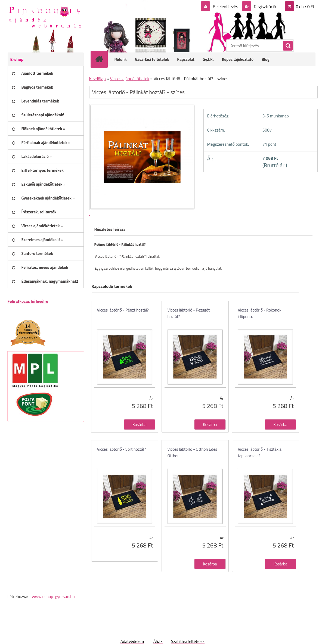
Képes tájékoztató (238, 59)
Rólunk (121, 59)
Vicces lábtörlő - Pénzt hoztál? (123, 310)
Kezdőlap (97, 79)
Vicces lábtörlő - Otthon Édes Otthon (192, 452)
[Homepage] (103, 59)
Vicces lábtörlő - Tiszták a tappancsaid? (260, 452)
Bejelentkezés (225, 7)
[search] (287, 46)
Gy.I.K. (208, 59)
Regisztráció (264, 7)
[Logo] (45, 17)
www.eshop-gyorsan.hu (53, 596)
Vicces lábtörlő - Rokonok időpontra (260, 313)
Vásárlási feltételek (152, 59)
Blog (266, 59)
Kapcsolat (186, 59)
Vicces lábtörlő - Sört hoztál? (122, 449)
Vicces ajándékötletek (130, 79)
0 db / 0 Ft (305, 7)
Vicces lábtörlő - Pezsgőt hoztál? (189, 313)
